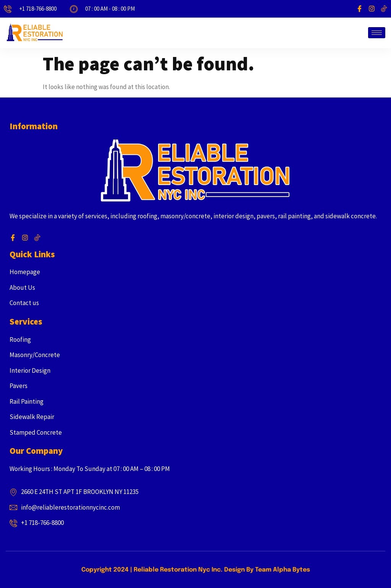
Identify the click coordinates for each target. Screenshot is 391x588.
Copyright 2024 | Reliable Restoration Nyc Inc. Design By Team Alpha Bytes (196, 570)
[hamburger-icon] (377, 33)
